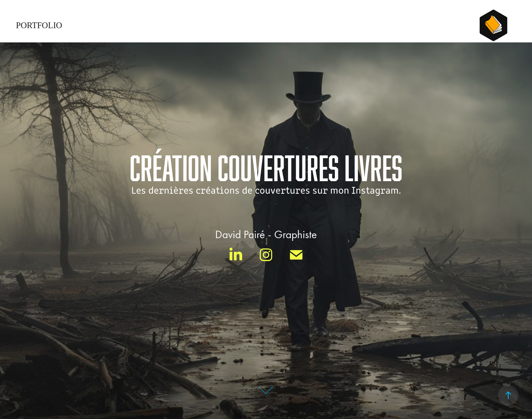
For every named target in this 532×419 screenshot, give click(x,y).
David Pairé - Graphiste (266, 234)
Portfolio (39, 25)
